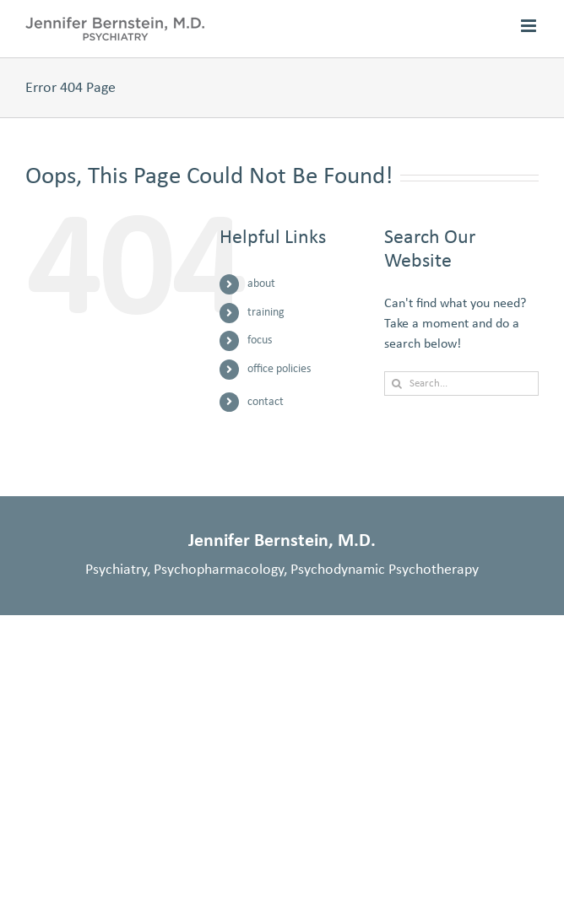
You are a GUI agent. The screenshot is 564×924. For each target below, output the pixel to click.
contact (266, 402)
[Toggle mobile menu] (530, 26)
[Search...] (461, 384)
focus (260, 340)
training (266, 313)
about (261, 284)
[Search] (396, 384)
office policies (279, 369)
